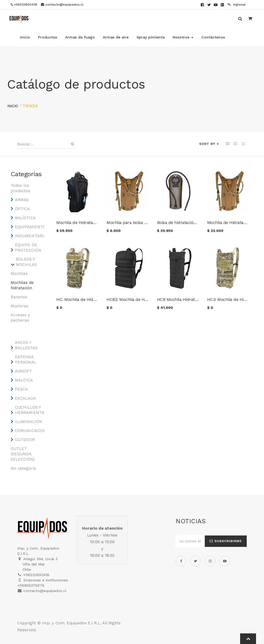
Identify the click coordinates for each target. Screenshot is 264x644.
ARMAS (22, 200)
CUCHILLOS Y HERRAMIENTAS (28, 410)
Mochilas (19, 274)
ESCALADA (25, 398)
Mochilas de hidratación (22, 285)
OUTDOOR (25, 440)
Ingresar (237, 5)
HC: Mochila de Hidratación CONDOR (91, 299)
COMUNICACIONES (28, 431)
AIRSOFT (23, 371)
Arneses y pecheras (20, 318)
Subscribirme (226, 541)
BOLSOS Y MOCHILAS (26, 262)
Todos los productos (20, 188)
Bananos (19, 297)
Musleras (20, 306)
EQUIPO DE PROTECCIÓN (28, 248)
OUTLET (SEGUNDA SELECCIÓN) (23, 454)
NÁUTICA (24, 380)
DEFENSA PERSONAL (26, 360)
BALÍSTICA (25, 218)
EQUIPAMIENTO (28, 227)
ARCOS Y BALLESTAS (26, 345)
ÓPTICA (22, 209)
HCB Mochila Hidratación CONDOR (190, 299)
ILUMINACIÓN (28, 422)
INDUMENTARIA (28, 236)
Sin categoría (23, 468)
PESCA (21, 389)
